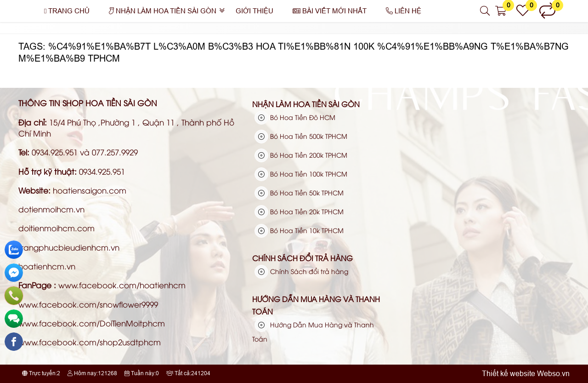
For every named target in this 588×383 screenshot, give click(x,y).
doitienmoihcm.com (57, 228)
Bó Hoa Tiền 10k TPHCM (299, 230)
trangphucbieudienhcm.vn (69, 247)
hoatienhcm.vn (47, 266)
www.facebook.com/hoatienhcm (122, 285)
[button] (485, 11)
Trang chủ (67, 11)
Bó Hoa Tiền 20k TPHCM (299, 212)
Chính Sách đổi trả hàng (302, 258)
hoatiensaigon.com (90, 190)
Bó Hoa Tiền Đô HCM (295, 117)
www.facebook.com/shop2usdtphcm (90, 342)
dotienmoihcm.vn (51, 209)
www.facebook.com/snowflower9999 (88, 304)
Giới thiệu (254, 11)
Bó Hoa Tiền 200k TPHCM (301, 155)
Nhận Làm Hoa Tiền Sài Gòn (163, 11)
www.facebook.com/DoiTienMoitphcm (92, 323)
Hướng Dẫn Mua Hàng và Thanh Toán (316, 305)
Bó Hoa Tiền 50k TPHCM (299, 193)
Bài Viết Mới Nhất (330, 11)
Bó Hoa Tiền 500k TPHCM (301, 136)
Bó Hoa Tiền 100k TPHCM (301, 174)
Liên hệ (404, 11)
